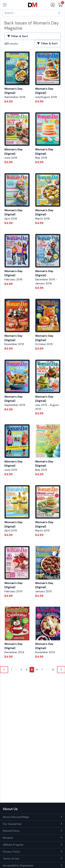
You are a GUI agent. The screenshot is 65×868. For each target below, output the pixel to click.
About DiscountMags (16, 817)
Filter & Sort (18, 36)
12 (53, 670)
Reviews (8, 838)
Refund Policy (11, 831)
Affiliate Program (13, 845)
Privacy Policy (11, 852)
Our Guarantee (12, 824)
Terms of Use (11, 859)
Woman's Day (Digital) (13, 91)
